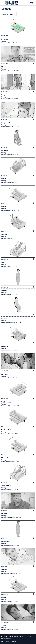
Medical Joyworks (15, 637)
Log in (32, 3)
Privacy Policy (6, 642)
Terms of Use (15, 642)
